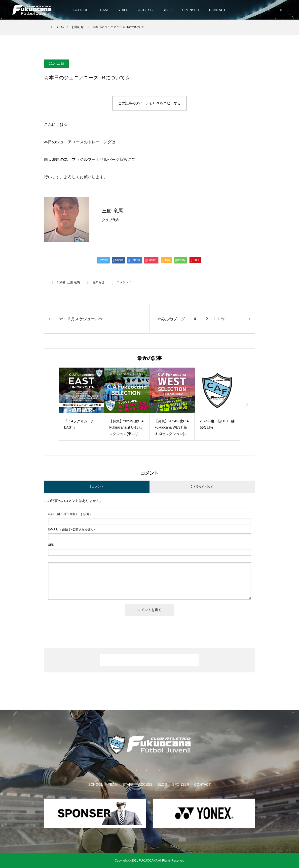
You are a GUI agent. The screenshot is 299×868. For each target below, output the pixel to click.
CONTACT (217, 10)
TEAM (103, 10)
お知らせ (98, 282)
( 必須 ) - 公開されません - (72, 529)
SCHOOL (81, 10)
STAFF (123, 10)
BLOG (167, 10)
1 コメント (97, 487)
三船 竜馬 (112, 211)
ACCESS (146, 10)
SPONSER (190, 10)
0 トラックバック (202, 487)
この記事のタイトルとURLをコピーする (149, 103)
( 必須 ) (69, 514)
